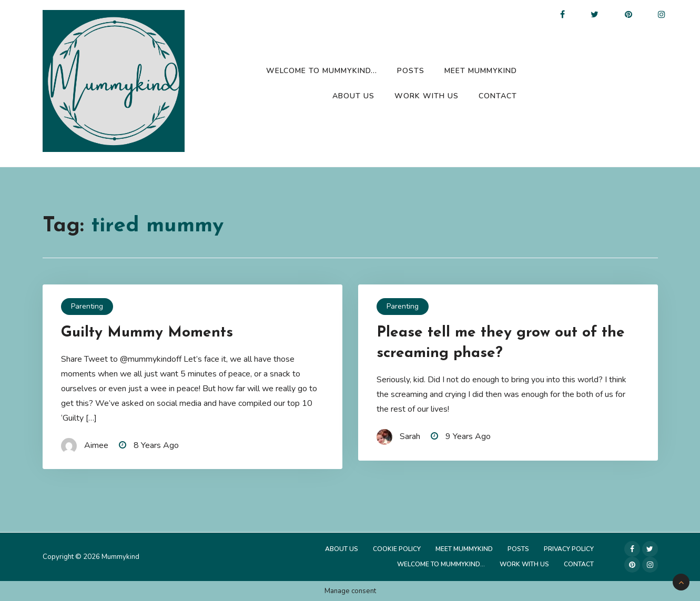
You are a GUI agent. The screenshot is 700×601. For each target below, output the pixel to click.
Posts (411, 71)
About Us (353, 96)
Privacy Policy (569, 549)
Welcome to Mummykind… (322, 71)
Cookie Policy (397, 549)
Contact (498, 96)
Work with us (427, 96)
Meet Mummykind (481, 71)
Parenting (87, 306)
